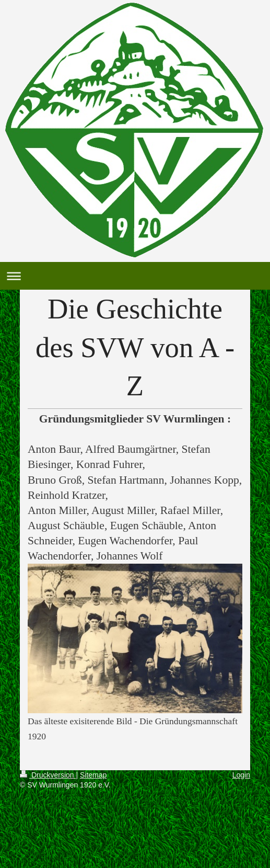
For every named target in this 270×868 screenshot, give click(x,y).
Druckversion (48, 775)
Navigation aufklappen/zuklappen (135, 276)
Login (241, 775)
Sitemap (93, 775)
